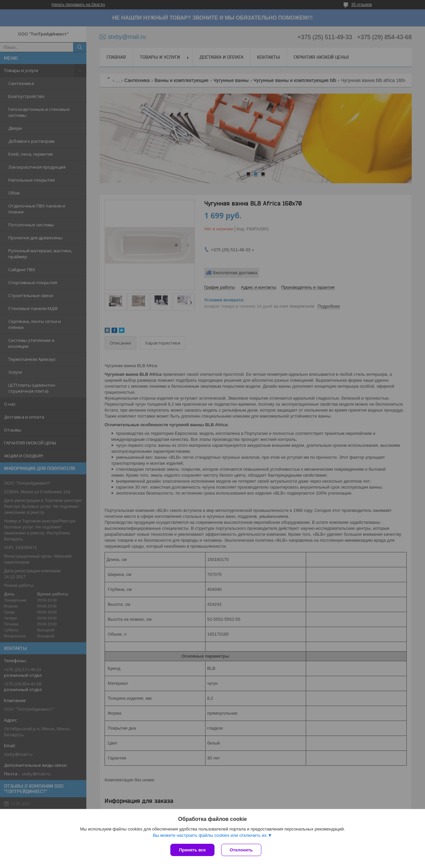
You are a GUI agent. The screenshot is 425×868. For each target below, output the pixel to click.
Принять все (192, 850)
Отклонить (241, 850)
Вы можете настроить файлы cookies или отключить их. (210, 835)
